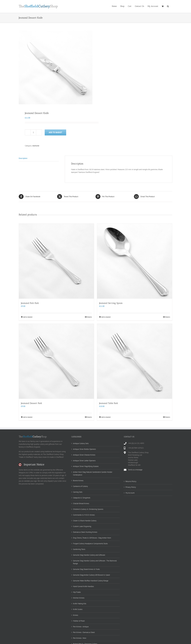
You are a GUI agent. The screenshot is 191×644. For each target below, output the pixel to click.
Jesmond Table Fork (109, 403)
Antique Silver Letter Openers (84, 461)
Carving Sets (78, 492)
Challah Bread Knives (81, 503)
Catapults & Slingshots (82, 498)
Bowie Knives (78, 481)
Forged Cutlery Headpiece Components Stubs (90, 544)
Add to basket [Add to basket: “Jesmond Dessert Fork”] (28, 417)
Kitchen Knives (79, 598)
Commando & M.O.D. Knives (84, 515)
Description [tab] (23, 158)
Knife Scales (78, 609)
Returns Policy (131, 481)
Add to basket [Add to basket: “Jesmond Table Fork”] (106, 417)
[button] (168, 6)
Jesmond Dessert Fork (31, 403)
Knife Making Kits (80, 604)
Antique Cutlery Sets (81, 443)
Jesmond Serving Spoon (111, 303)
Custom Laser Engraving (82, 526)
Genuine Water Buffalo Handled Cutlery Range (91, 581)
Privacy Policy (131, 487)
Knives (76, 615)
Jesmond (36, 146)
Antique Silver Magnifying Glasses (86, 466)
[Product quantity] (33, 132)
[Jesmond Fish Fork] (56, 261)
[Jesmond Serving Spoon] (135, 261)
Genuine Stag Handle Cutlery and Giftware (89, 555)
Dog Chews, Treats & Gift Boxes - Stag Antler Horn (92, 538)
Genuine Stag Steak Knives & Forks (86, 569)
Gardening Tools (79, 549)
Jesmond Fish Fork (30, 303)
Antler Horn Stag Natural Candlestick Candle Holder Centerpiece (93, 473)
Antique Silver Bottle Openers (84, 449)
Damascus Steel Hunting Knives (85, 532)
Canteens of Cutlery (80, 486)
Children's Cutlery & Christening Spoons (88, 509)
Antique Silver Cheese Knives (84, 455)
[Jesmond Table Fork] (135, 361)
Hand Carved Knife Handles (83, 586)
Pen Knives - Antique (81, 627)
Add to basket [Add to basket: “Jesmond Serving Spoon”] (106, 317)
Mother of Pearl (79, 621)
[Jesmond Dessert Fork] (56, 361)
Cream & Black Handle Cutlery (85, 521)
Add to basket (55, 132)
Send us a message (135, 470)
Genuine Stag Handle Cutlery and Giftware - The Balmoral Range (95, 562)
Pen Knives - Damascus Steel (84, 632)
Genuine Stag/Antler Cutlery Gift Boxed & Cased (91, 575)
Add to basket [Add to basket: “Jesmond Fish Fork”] (28, 317)
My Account (130, 493)
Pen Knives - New (80, 638)
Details (89, 317)
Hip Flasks (77, 592)
